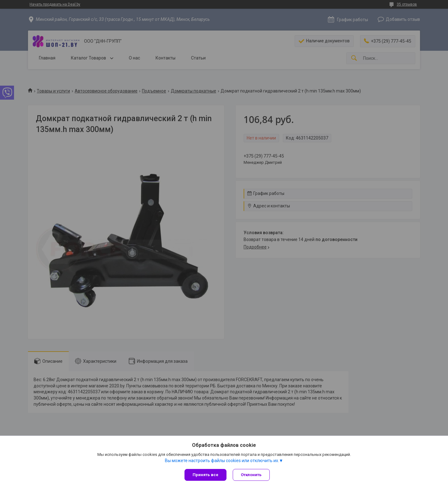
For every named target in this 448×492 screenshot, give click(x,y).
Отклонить (251, 475)
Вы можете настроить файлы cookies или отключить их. (222, 461)
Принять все (205, 475)
